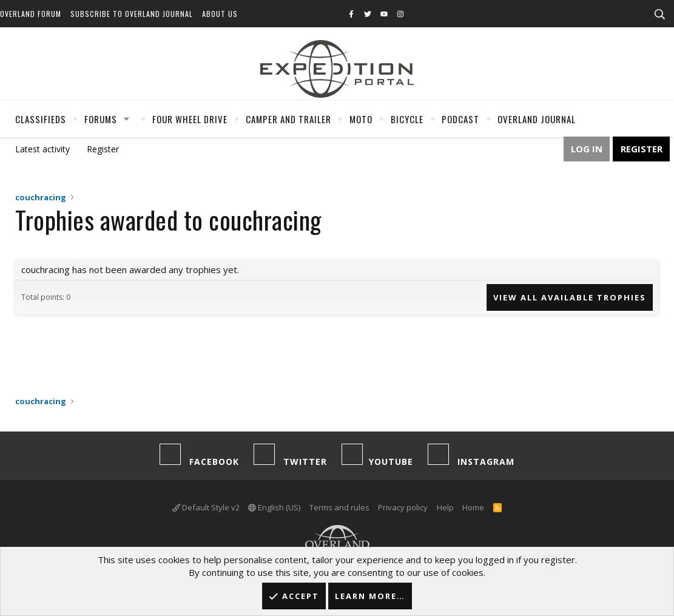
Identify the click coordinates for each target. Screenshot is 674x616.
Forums (101, 119)
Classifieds (41, 119)
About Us (220, 14)
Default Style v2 (206, 507)
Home (473, 507)
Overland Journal (537, 119)
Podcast (460, 119)
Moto (361, 119)
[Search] (659, 15)
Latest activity (42, 149)
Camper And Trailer (288, 119)
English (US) (274, 507)
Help (445, 507)
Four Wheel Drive (190, 119)
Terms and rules (339, 507)
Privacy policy (403, 507)
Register (103, 149)
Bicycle (407, 119)
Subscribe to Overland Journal (132, 14)
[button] (127, 119)
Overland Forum (31, 14)
